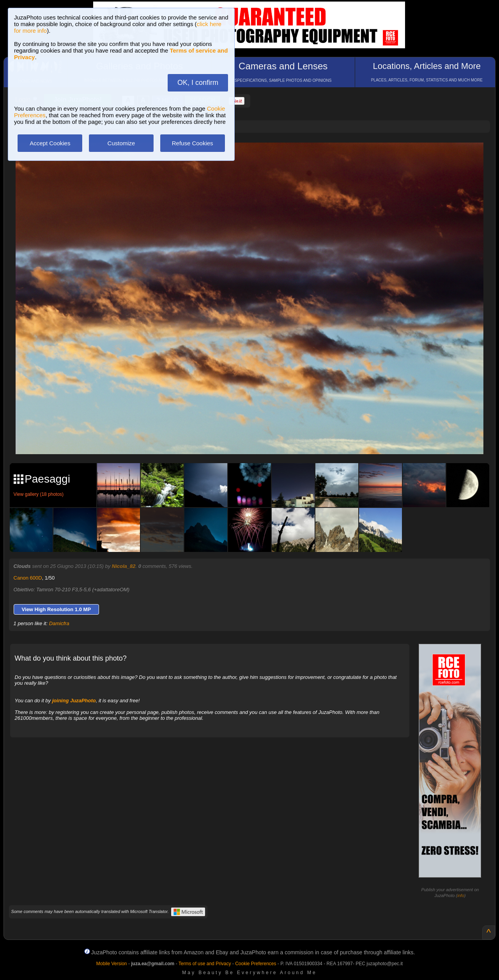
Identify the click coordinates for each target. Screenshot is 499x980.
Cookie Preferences (256, 964)
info (461, 895)
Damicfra (59, 623)
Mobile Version (112, 964)
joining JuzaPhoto (74, 701)
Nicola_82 (124, 566)
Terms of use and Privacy (205, 964)
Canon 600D (28, 578)
